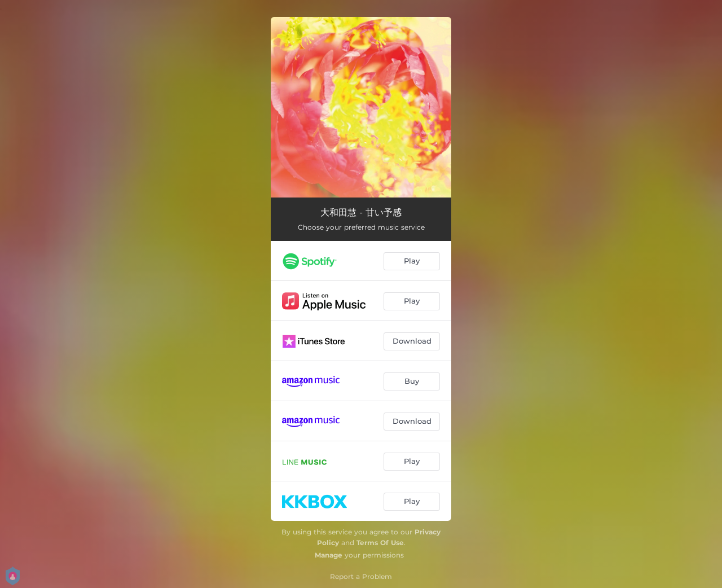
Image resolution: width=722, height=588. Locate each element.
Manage (329, 555)
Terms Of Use (380, 543)
